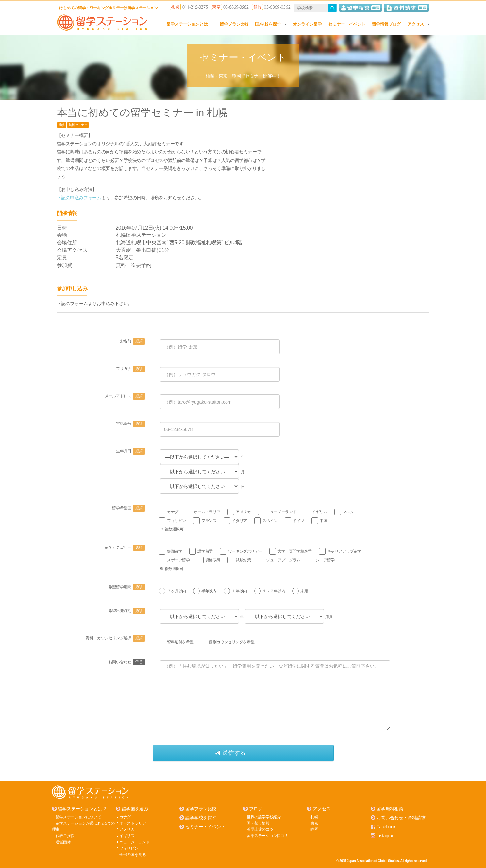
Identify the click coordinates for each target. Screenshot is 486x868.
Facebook (386, 826)
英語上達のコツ (260, 829)
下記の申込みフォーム (79, 198)
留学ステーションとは (190, 24)
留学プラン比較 (234, 24)
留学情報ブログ (386, 24)
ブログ (256, 809)
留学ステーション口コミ (268, 836)
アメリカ (127, 829)
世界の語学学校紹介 (264, 817)
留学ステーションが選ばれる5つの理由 (83, 826)
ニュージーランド (134, 842)
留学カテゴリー (125, 547)
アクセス (418, 24)
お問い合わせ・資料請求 (401, 818)
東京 (314, 823)
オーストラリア (133, 823)
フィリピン (129, 848)
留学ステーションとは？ (82, 809)
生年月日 (131, 451)
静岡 (314, 829)
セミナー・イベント (347, 24)
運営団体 (63, 842)
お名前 (133, 341)
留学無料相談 (390, 809)
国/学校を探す (271, 24)
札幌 (62, 125)
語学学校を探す (201, 818)
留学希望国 (129, 508)
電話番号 (131, 424)
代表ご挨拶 (65, 836)
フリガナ (131, 369)
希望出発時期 (127, 611)
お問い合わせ (127, 662)
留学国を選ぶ (135, 809)
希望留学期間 (127, 587)
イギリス (127, 836)
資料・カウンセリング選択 (115, 638)
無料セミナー (78, 125)
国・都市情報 (258, 823)
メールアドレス (125, 396)
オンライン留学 (307, 24)
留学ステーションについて (78, 817)
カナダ (125, 817)
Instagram (386, 835)
